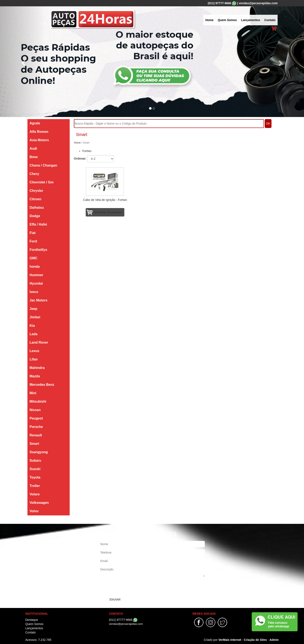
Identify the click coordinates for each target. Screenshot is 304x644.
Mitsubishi (38, 401)
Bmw (34, 157)
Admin (274, 640)
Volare (35, 494)
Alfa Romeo (39, 132)
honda (35, 267)
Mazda (35, 376)
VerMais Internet (230, 640)
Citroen (35, 199)
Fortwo (87, 151)
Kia (32, 326)
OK (268, 124)
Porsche (36, 427)
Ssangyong (39, 452)
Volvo (34, 511)
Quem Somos (227, 20)
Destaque (32, 620)
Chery (34, 174)
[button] (23, 62)
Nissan (35, 410)
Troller (35, 486)
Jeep (33, 309)
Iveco (34, 292)
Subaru (35, 460)
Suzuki (35, 469)
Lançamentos (251, 20)
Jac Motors (38, 300)
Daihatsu (37, 208)
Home (210, 20)
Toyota (35, 477)
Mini (33, 393)
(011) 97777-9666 (219, 3)
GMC (33, 258)
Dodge (35, 216)
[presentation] (131, 587)
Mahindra (37, 368)
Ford (33, 241)
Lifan (34, 359)
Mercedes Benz (42, 385)
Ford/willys (38, 250)
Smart (34, 444)
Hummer (36, 275)
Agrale (35, 123)
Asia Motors (39, 140)
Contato (270, 20)
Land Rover (39, 342)
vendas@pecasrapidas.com (258, 3)
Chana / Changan (43, 165)
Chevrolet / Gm (42, 182)
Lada (33, 334)
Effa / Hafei (38, 224)
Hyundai (36, 283)
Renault (36, 435)
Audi (33, 149)
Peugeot (36, 418)
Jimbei (35, 317)
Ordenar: (80, 159)
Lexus (34, 351)
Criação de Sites (255, 640)
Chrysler (36, 191)
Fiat (33, 233)
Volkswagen (39, 503)
